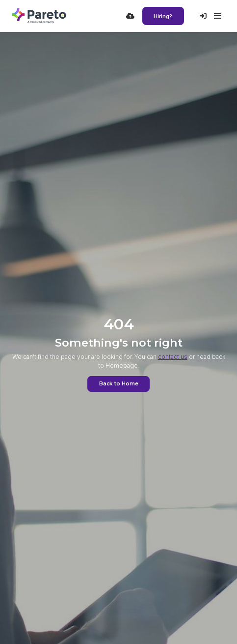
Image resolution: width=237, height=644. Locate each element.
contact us (173, 357)
